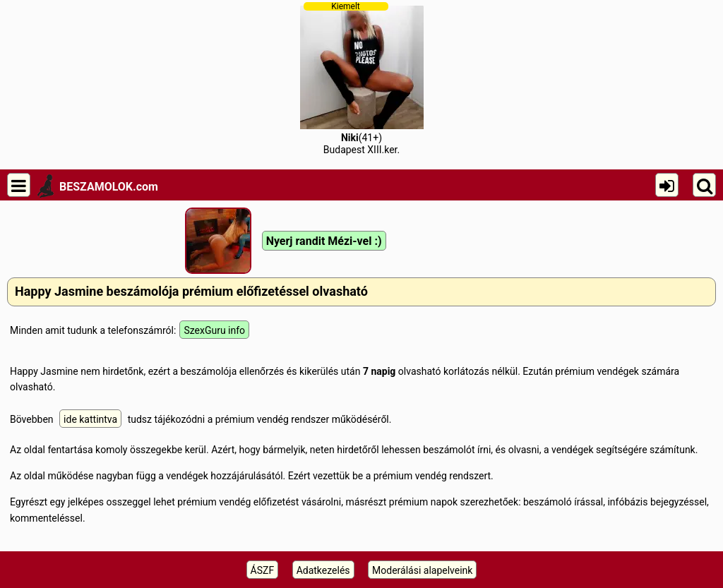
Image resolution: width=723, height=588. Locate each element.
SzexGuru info (214, 330)
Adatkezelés (323, 570)
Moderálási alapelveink (422, 570)
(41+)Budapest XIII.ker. (362, 78)
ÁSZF (263, 570)
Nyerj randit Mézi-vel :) (324, 241)
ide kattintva (90, 419)
